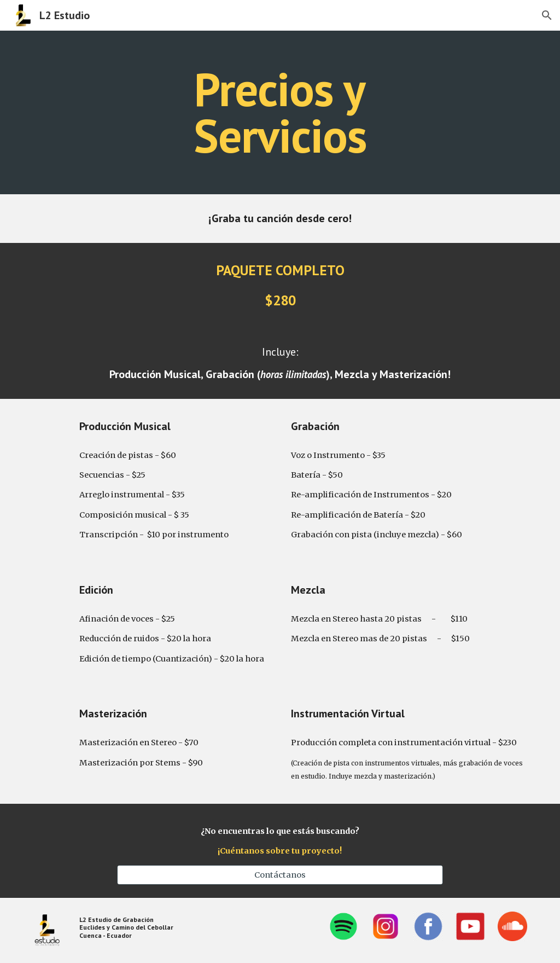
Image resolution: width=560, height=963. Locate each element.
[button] (547, 15)
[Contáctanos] (280, 875)
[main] (280, 112)
